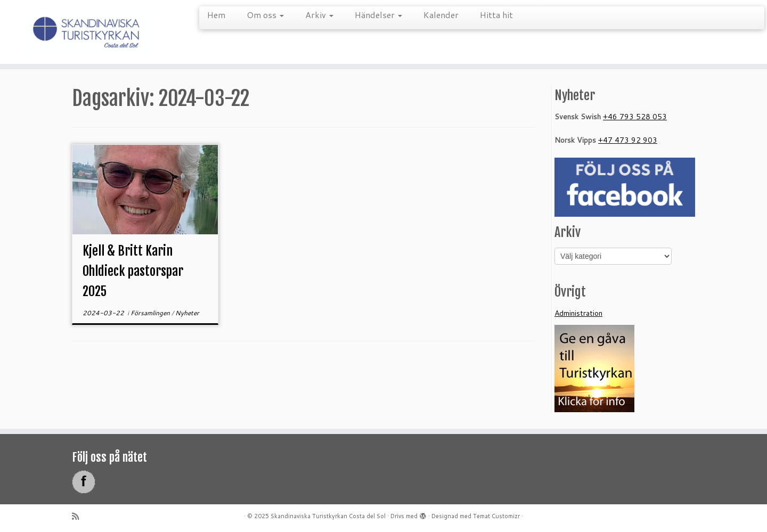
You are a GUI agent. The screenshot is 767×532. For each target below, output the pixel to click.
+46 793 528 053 (635, 117)
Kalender (441, 15)
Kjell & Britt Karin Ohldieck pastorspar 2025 (133, 271)
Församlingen (151, 313)
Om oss (265, 15)
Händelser (378, 15)
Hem (216, 15)
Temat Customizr (496, 516)
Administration (578, 313)
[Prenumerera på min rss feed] (79, 516)
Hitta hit (496, 15)
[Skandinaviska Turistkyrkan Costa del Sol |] (88, 32)
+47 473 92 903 (628, 140)
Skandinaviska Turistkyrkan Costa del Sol (328, 516)
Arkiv (319, 15)
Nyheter (187, 313)
